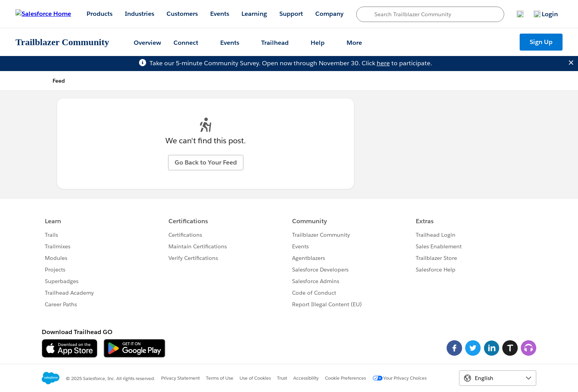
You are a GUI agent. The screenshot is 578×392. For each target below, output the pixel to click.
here (383, 63)
